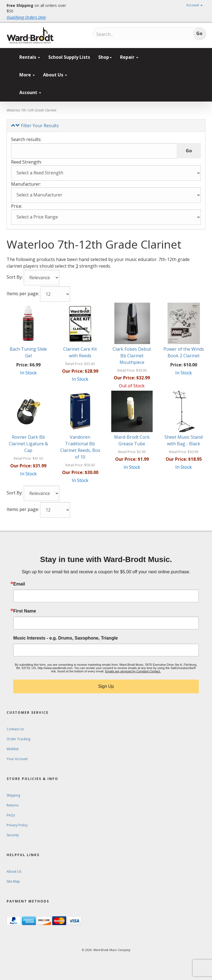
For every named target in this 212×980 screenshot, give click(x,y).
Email (19, 584)
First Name (25, 611)
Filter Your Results (35, 126)
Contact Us (15, 729)
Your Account (17, 759)
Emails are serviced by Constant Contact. (133, 671)
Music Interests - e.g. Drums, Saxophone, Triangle (66, 638)
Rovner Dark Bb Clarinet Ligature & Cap (28, 444)
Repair (129, 57)
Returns (13, 805)
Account (194, 5)
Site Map (13, 881)
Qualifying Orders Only (26, 17)
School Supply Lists (69, 57)
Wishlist (13, 749)
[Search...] (119, 34)
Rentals (30, 57)
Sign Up (106, 686)
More (27, 75)
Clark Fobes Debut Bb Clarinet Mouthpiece (132, 356)
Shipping (13, 795)
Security (13, 835)
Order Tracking (18, 739)
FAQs (11, 815)
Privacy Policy (17, 825)
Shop (105, 57)
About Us (55, 75)
